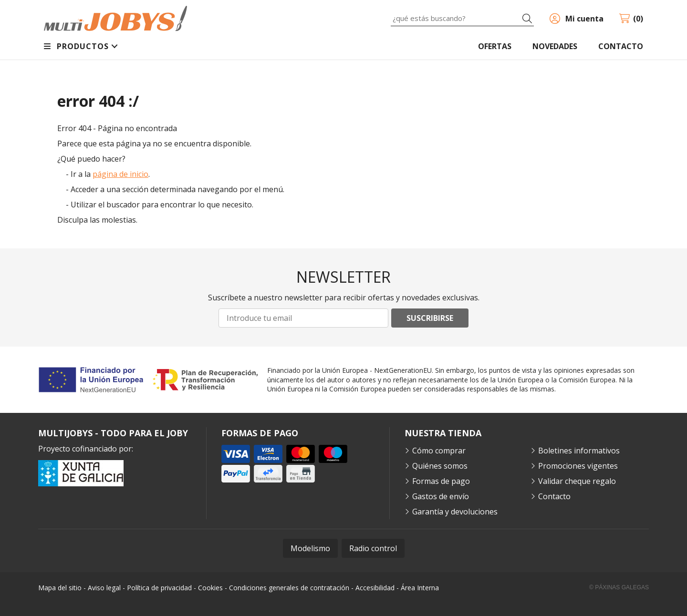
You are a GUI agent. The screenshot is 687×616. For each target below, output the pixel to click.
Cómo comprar (439, 451)
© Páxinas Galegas (619, 587)
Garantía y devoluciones (455, 512)
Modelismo (310, 548)
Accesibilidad (375, 588)
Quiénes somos (440, 466)
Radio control (373, 548)
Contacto (554, 496)
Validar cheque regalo (577, 481)
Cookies (210, 588)
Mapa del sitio (60, 588)
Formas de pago (441, 481)
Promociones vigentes (578, 466)
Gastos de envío (441, 496)
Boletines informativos (579, 451)
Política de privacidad (159, 588)
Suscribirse (430, 318)
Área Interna (420, 588)
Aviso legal (104, 588)
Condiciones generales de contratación (289, 588)
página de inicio (120, 174)
